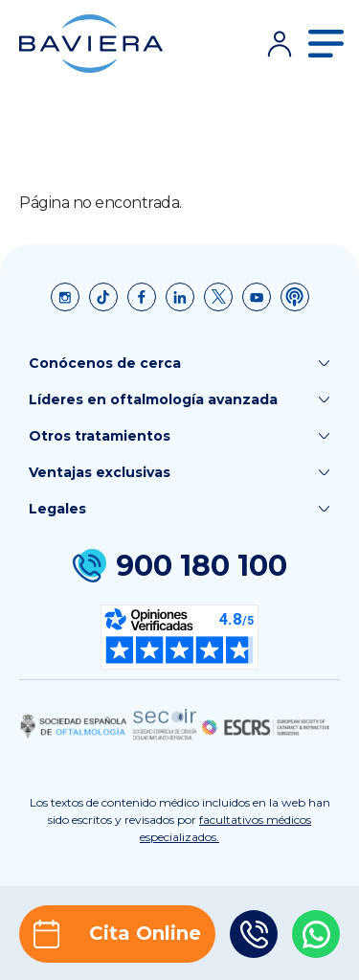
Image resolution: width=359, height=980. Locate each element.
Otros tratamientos (179, 436)
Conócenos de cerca (179, 363)
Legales (179, 509)
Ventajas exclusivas (179, 472)
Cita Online (117, 934)
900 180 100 (180, 566)
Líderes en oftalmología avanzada (179, 399)
